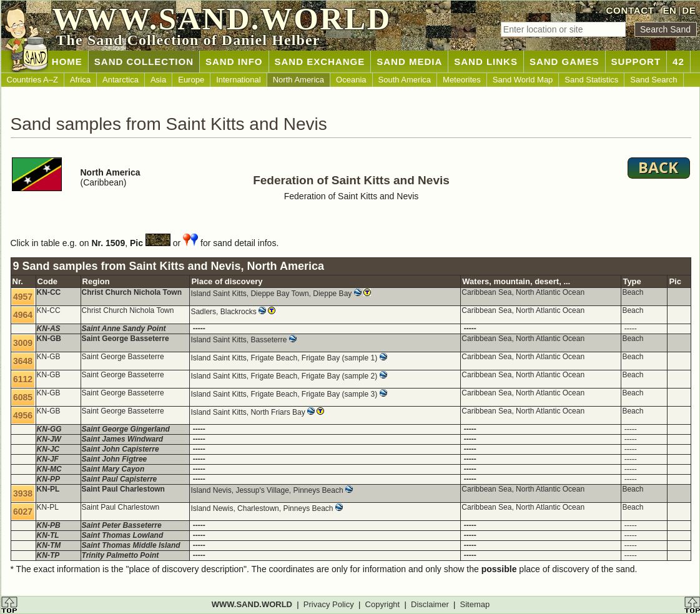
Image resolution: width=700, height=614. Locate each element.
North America (298, 80)
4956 (23, 415)
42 (678, 62)
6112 (23, 379)
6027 (23, 512)
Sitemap (475, 604)
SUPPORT (636, 62)
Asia (158, 80)
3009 (23, 343)
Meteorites (462, 80)
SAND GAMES (564, 62)
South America (405, 80)
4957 (23, 297)
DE (689, 10)
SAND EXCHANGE (320, 62)
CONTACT (630, 10)
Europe (191, 80)
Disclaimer (430, 604)
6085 (23, 397)
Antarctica (121, 80)
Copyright (383, 604)
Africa (80, 80)
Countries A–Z (32, 80)
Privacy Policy (329, 604)
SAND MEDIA (409, 62)
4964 (23, 315)
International (239, 80)
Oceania (351, 80)
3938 (23, 493)
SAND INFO (234, 62)
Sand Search (653, 80)
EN (669, 10)
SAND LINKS (486, 62)
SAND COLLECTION (144, 62)
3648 (23, 361)
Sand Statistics (591, 80)
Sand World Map (523, 80)
